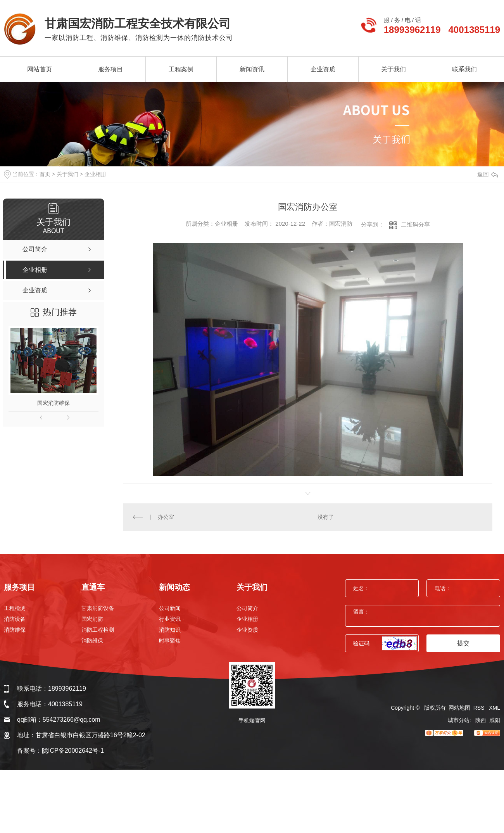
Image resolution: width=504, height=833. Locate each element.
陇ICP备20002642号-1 (73, 751)
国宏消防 (92, 619)
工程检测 (15, 608)
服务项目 (110, 69)
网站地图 (459, 708)
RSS (480, 708)
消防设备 (15, 619)
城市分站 (459, 720)
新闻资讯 (252, 69)
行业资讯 (170, 619)
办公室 (166, 517)
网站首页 (40, 69)
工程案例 (181, 69)
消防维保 (15, 630)
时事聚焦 (170, 641)
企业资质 (323, 69)
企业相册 (95, 174)
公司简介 (247, 608)
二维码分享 (415, 224)
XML (495, 708)
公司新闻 (170, 608)
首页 (45, 174)
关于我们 (394, 69)
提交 (463, 643)
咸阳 (495, 720)
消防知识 (170, 630)
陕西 (481, 720)
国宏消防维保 (54, 403)
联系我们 (464, 69)
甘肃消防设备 (98, 608)
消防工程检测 (98, 630)
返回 (488, 174)
